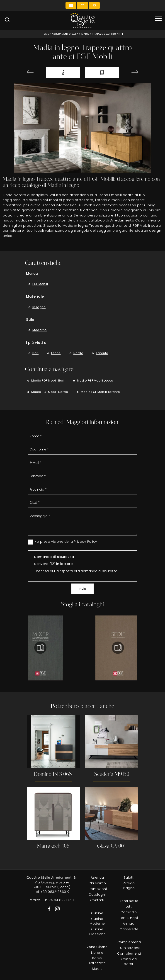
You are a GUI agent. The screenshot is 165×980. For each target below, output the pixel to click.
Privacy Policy (86, 542)
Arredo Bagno (129, 886)
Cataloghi (97, 895)
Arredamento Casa (65, 34)
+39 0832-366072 (55, 892)
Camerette (129, 929)
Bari (35, 353)
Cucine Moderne (97, 921)
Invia (82, 589)
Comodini (129, 912)
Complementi (129, 953)
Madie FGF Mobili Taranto (100, 392)
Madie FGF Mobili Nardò (50, 392)
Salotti (129, 878)
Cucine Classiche (97, 932)
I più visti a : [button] (37, 343)
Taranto (102, 353)
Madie (85, 34)
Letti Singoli (129, 918)
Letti (129, 907)
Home (45, 34)
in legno (39, 307)
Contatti (97, 900)
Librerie (97, 953)
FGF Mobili (40, 284)
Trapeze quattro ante (108, 34)
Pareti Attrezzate (97, 961)
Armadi (129, 924)
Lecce (56, 353)
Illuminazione (129, 948)
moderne (40, 330)
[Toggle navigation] (158, 19)
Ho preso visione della (66, 542)
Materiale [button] (35, 296)
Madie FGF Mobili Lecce (95, 381)
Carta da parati (129, 962)
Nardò (78, 353)
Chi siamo (97, 883)
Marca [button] (32, 274)
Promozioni (97, 889)
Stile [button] (30, 320)
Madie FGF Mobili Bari (48, 381)
